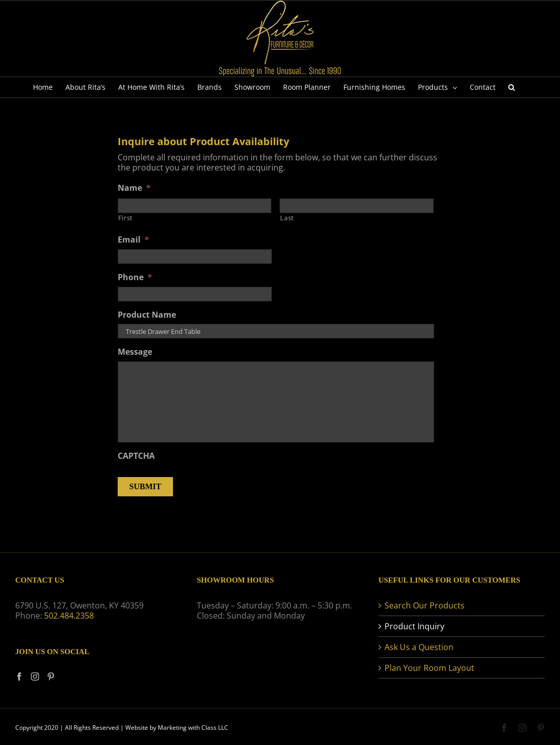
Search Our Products (425, 605)
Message (135, 352)
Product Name (147, 315)
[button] (512, 87)
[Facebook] (19, 676)
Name (134, 188)
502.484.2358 (69, 616)
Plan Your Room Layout (429, 668)
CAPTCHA (136, 456)
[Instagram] (35, 676)
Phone (135, 277)
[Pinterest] (51, 676)
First (126, 218)
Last (287, 218)
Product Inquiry (414, 626)
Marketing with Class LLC (193, 727)
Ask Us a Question (419, 647)
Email (133, 240)
